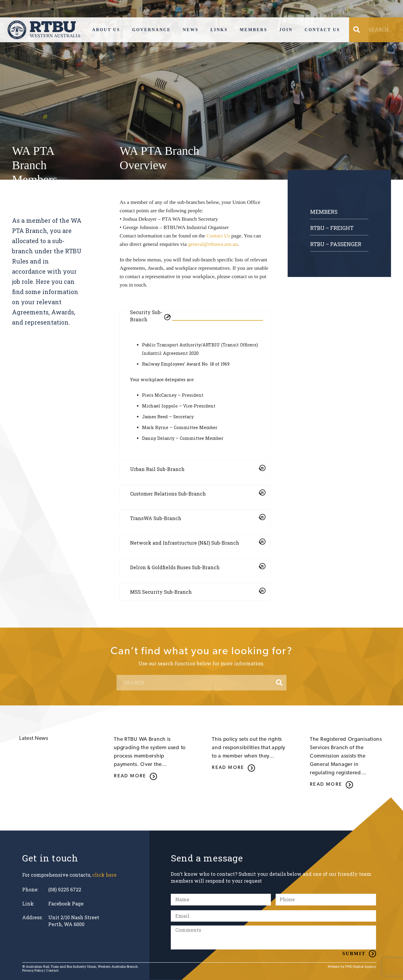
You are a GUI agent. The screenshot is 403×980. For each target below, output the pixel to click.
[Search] (279, 683)
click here (104, 875)
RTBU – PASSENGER (336, 244)
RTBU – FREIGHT (332, 228)
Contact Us (218, 236)
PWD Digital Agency (361, 967)
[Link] (44, 30)
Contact (52, 970)
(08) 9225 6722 (65, 889)
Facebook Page (66, 903)
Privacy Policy (33, 970)
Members (324, 212)
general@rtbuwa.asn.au (213, 244)
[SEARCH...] (201, 683)
